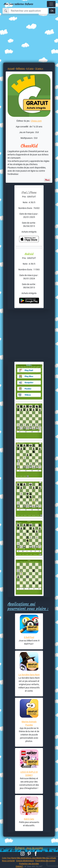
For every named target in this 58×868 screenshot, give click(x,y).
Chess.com (36, 121)
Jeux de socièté (34, 848)
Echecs (20, 848)
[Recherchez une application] (28, 11)
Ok (52, 11)
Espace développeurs (25, 861)
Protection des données (29, 864)
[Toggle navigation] (51, 4)
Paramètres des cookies (45, 861)
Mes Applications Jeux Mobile (29, 858)
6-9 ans (30, 69)
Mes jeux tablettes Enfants (18, 4)
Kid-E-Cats (29, 819)
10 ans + (39, 69)
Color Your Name (9, 858)
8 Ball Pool (29, 637)
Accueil (11, 69)
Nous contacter (8, 861)
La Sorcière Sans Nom (29, 675)
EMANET (19, 866)
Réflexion (21, 69)
